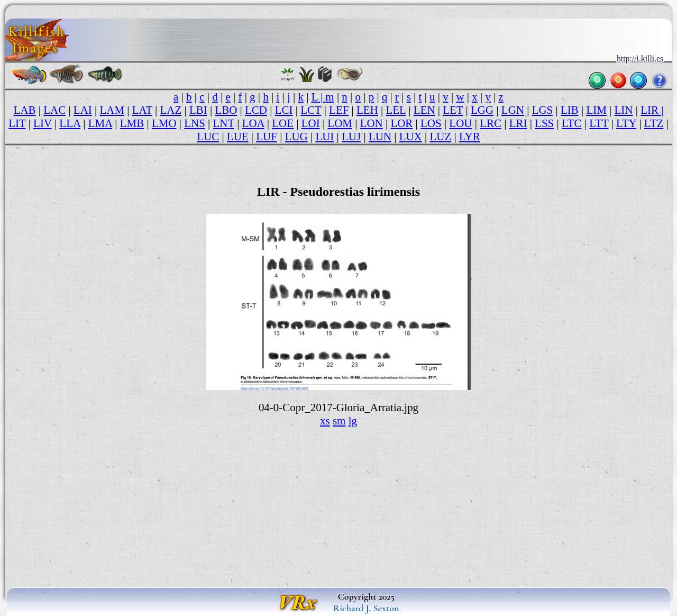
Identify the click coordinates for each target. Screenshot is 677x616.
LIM (596, 110)
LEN (424, 110)
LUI (324, 137)
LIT (17, 123)
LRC (491, 123)
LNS (195, 123)
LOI (311, 123)
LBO (226, 110)
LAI (83, 110)
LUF (267, 137)
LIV (43, 123)
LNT (224, 123)
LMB (132, 123)
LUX (411, 137)
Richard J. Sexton (366, 608)
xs (325, 421)
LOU (460, 123)
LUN (380, 137)
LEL (396, 110)
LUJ (351, 137)
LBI (198, 110)
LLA (70, 123)
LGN (513, 110)
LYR (470, 137)
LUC (208, 137)
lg (353, 421)
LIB (570, 110)
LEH (367, 110)
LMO (164, 123)
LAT (142, 110)
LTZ (654, 123)
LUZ (440, 137)
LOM (340, 123)
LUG (296, 137)
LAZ (171, 110)
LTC (572, 123)
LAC (54, 110)
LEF (339, 110)
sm (339, 421)
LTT (599, 123)
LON (372, 123)
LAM (112, 110)
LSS (544, 123)
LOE (283, 123)
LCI (284, 110)
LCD (256, 110)
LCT (311, 110)
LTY (626, 123)
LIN (624, 110)
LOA (253, 123)
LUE (238, 137)
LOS (431, 123)
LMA (100, 123)
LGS (543, 110)
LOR (401, 123)
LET (453, 110)
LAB (25, 110)
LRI (518, 123)
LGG (482, 110)
